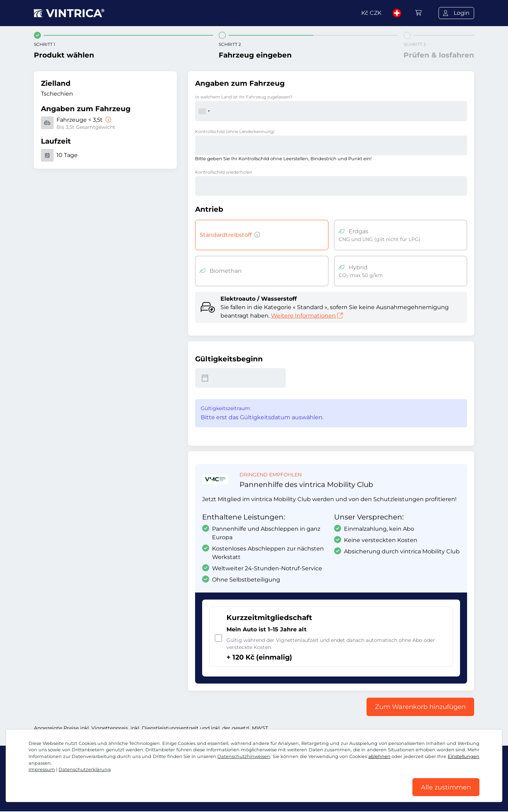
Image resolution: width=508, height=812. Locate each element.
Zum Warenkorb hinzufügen (420, 707)
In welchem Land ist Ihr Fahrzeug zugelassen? (244, 97)
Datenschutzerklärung (85, 769)
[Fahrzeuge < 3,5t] (108, 120)
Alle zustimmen (446, 787)
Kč (371, 13)
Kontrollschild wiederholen (224, 172)
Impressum (42, 769)
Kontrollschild (235, 131)
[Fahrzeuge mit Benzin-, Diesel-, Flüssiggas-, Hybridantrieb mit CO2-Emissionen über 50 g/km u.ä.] (256, 235)
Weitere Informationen (307, 316)
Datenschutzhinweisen (244, 756)
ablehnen (379, 756)
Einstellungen (464, 756)
